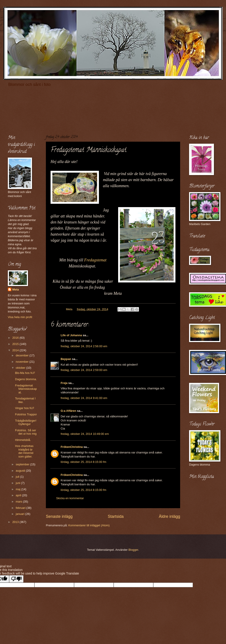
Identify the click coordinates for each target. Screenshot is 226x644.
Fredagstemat (95, 260)
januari (20, 514)
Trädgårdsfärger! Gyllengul (26, 422)
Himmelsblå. (23, 440)
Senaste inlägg (59, 516)
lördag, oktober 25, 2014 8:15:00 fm (83, 462)
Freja (64, 383)
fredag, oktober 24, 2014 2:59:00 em (84, 370)
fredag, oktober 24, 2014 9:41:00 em (84, 398)
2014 (16, 350)
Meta (16, 289)
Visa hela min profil (20, 317)
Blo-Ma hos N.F (25, 373)
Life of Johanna (71, 335)
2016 (16, 338)
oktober (21, 368)
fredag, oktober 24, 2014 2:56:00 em (84, 346)
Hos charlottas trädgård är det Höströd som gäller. (24, 451)
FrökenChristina (72, 447)
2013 (16, 522)
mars (19, 502)
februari (21, 508)
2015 (16, 344)
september (23, 464)
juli (18, 477)
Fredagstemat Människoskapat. (26, 389)
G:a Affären (68, 411)
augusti (21, 471)
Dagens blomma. (26, 379)
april (19, 495)
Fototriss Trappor (26, 414)
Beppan (66, 359)
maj (18, 489)
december (22, 355)
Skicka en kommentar (70, 498)
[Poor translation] (16, 579)
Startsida (116, 516)
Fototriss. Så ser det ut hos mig (26, 432)
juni (18, 483)
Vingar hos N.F (25, 408)
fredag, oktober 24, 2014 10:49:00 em (85, 434)
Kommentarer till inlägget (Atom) (89, 525)
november (22, 362)
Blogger (133, 550)
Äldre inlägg (169, 516)
